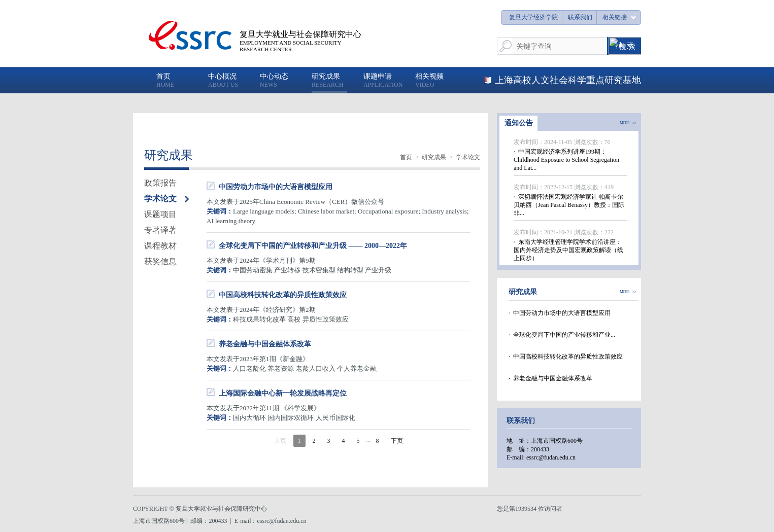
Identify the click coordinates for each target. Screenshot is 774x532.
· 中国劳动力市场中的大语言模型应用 (560, 313)
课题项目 (160, 214)
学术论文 (468, 157)
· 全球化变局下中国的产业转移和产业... (562, 335)
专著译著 (160, 230)
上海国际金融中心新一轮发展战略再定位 (283, 393)
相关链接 (615, 17)
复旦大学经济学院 (533, 17)
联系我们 (580, 17)
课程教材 (160, 246)
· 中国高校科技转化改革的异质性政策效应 (566, 357)
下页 (397, 441)
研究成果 (434, 157)
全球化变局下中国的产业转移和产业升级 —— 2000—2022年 (313, 246)
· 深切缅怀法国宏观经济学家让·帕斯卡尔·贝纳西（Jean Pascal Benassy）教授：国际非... (569, 205)
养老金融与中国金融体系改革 (265, 344)
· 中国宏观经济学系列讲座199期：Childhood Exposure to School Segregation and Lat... (566, 160)
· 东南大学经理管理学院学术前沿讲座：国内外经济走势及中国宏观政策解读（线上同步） (568, 250)
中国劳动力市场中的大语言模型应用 (276, 187)
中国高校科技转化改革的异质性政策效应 (283, 295)
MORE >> (628, 123)
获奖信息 (160, 261)
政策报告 (160, 183)
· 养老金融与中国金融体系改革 (550, 378)
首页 (406, 157)
